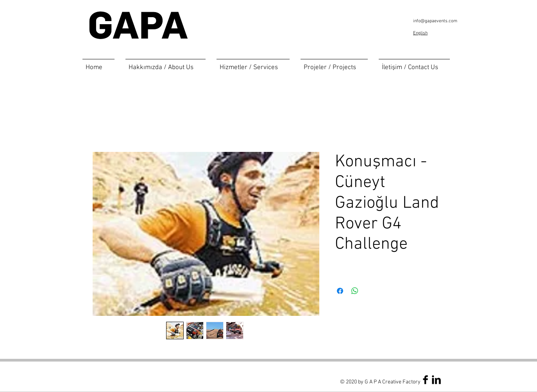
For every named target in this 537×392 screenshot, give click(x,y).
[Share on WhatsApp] (355, 291)
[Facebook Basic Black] (425, 380)
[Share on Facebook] (340, 291)
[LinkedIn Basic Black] (436, 380)
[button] (253, 64)
